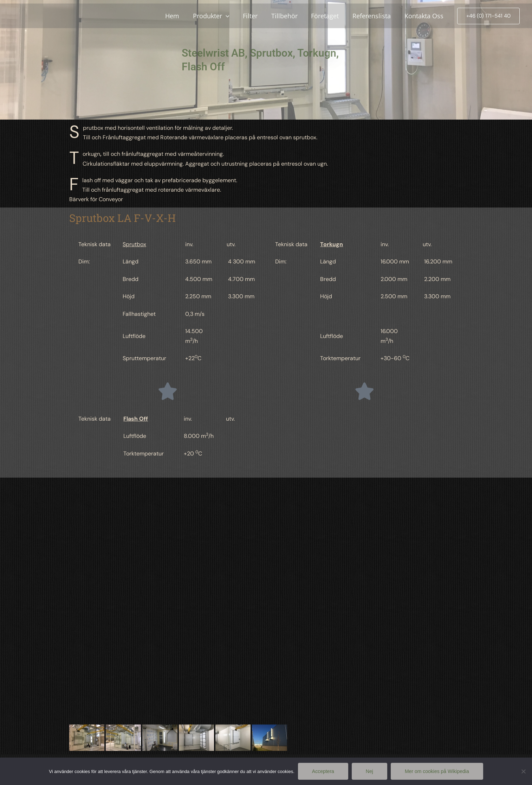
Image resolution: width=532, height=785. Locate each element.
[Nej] (523, 771)
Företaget (327, 16)
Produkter (216, 16)
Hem (178, 16)
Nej (369, 771)
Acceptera (323, 771)
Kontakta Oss (424, 16)
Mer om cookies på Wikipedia (437, 771)
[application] (231, 16)
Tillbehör (288, 16)
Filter (254, 16)
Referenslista (373, 16)
